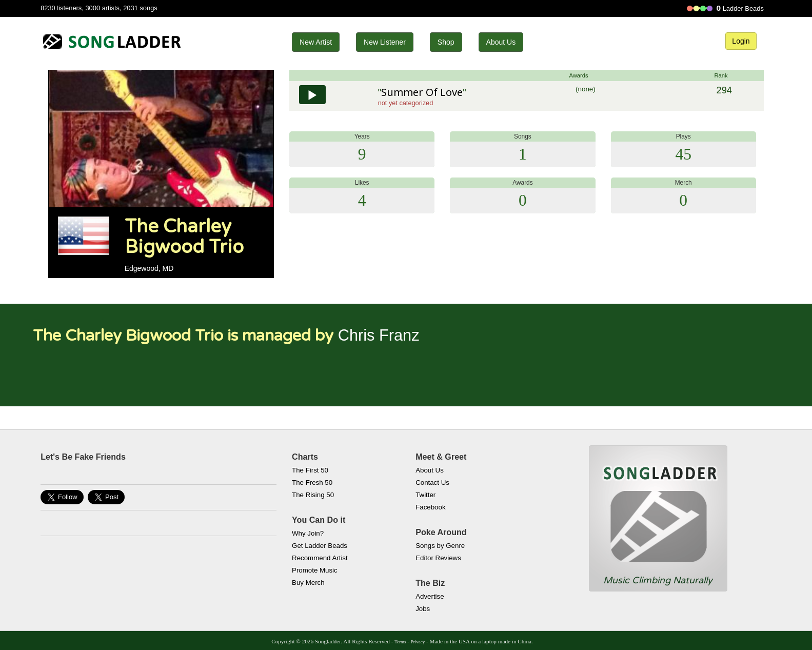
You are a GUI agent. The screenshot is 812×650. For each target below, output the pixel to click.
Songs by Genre (440, 546)
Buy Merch (308, 583)
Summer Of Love (422, 92)
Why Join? (308, 533)
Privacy (418, 642)
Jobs (423, 609)
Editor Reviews (438, 558)
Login (741, 41)
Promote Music (315, 570)
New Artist (316, 42)
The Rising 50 (313, 495)
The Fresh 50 (312, 482)
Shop (446, 42)
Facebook (430, 507)
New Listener (385, 42)
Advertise (430, 596)
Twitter (425, 495)
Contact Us (432, 482)
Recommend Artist (320, 558)
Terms (400, 642)
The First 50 (310, 470)
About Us (501, 42)
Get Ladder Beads (320, 546)
